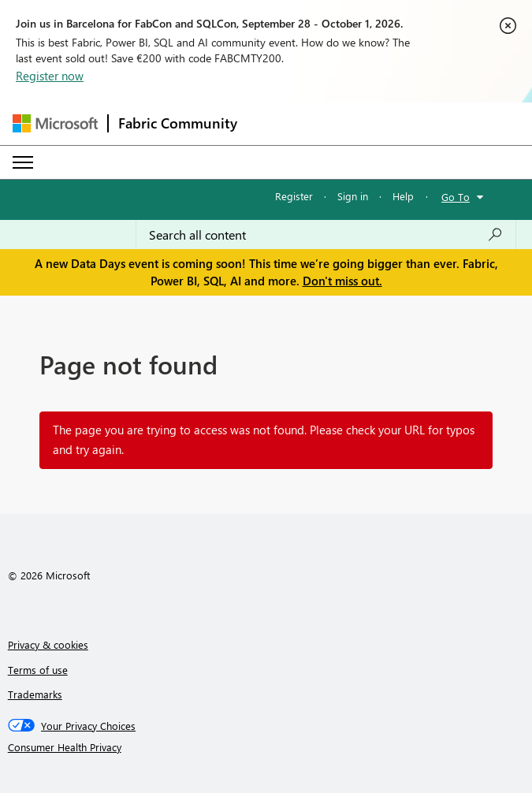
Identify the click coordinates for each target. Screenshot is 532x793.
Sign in (353, 196)
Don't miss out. (342, 281)
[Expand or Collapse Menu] (23, 162)
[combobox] (326, 235)
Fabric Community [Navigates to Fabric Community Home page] (178, 123)
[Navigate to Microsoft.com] (55, 123)
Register (294, 196)
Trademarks (35, 694)
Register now (50, 76)
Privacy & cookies (48, 644)
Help (403, 196)
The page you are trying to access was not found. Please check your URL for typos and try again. (264, 440)
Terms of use (38, 670)
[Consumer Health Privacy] (266, 747)
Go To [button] (456, 197)
